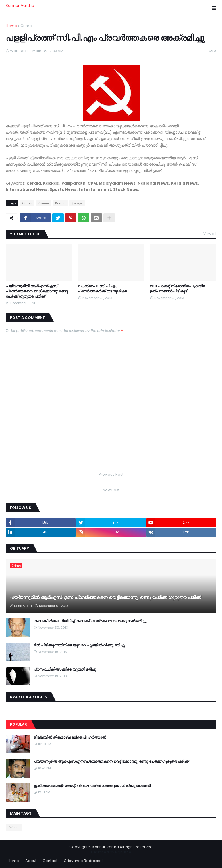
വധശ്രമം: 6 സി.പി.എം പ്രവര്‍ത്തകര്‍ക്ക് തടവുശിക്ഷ (102, 289)
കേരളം (77, 203)
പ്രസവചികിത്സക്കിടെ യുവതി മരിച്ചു (65, 669)
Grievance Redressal (83, 861)
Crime (26, 26)
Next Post (111, 490)
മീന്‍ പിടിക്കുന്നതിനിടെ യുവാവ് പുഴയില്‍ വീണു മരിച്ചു (79, 645)
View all (210, 234)
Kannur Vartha (20, 5)
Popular (18, 724)
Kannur (43, 203)
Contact (50, 861)
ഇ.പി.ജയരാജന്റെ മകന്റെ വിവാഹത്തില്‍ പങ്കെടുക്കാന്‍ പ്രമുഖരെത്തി (92, 786)
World (14, 827)
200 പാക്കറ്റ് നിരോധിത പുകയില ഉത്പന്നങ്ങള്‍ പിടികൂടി (178, 289)
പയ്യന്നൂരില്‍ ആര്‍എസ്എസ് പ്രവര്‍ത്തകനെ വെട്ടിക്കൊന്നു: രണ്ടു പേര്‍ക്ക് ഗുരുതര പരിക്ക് (37, 291)
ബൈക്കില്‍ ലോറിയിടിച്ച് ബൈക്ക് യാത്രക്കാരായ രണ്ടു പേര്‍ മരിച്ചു (90, 621)
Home (11, 26)
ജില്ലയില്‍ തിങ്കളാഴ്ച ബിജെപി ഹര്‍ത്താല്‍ (70, 737)
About (31, 861)
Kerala (60, 203)
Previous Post (111, 474)
